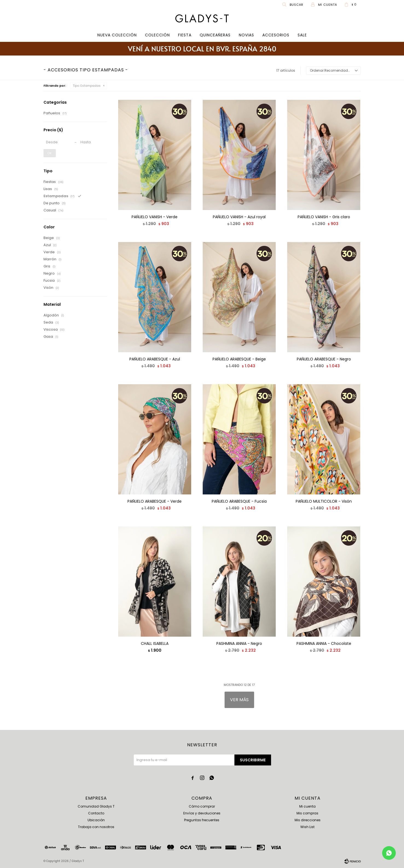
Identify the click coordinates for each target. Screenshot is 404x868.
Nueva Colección (117, 35)
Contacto (96, 813)
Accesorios (276, 35)
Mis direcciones (308, 820)
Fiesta (185, 35)
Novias (246, 35)
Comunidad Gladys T (96, 806)
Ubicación (96, 820)
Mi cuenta (307, 806)
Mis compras (307, 813)
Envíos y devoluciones (202, 813)
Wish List (307, 827)
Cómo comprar (202, 806)
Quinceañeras (215, 35)
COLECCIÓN (157, 35)
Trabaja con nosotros (96, 827)
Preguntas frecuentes (202, 820)
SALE (302, 35)
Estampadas (87, 86)
